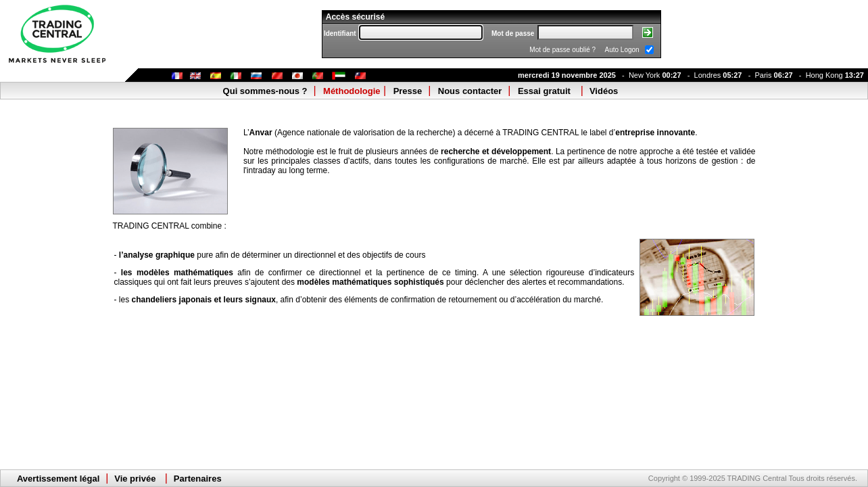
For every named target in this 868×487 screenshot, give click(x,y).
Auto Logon (622, 50)
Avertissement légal (58, 479)
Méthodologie (352, 91)
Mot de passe (513, 33)
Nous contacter (470, 91)
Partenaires (198, 479)
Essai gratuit (544, 91)
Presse (408, 91)
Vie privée (135, 479)
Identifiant (340, 33)
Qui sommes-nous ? (265, 91)
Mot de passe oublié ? (562, 50)
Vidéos (604, 91)
